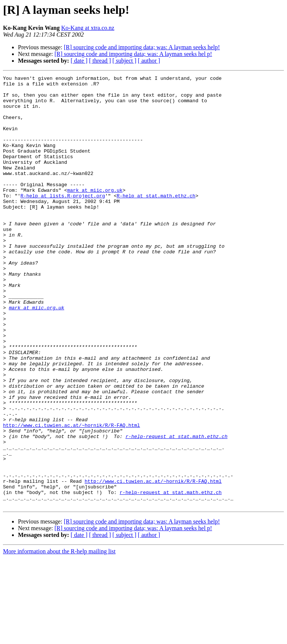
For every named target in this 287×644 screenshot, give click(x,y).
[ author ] (149, 61)
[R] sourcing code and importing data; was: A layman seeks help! (142, 47)
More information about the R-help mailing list (59, 637)
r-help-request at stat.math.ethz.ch (177, 509)
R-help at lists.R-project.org (63, 220)
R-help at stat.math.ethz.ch (156, 220)
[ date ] (79, 61)
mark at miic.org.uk (95, 213)
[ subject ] (124, 61)
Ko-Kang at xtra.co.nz (88, 28)
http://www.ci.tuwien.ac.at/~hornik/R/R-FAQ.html (72, 495)
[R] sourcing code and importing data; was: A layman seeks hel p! (133, 54)
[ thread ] (100, 61)
